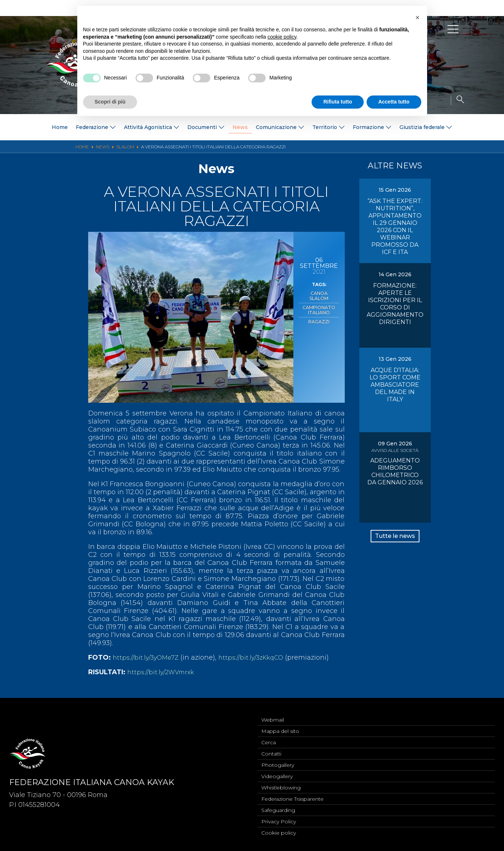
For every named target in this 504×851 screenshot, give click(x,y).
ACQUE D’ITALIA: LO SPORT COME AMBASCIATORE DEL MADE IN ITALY (395, 385)
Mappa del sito (280, 724)
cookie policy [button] (282, 37)
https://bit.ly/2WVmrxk (163, 672)
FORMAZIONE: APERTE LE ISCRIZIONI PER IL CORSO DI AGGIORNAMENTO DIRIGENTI (395, 304)
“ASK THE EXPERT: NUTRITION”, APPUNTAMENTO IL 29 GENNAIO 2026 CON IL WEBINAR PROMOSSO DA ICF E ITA (395, 227)
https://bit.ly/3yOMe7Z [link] (148, 657)
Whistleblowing (281, 784)
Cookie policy (279, 832)
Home (60, 127)
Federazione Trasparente (292, 796)
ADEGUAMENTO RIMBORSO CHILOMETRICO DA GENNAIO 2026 (395, 471)
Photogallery (278, 760)
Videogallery (277, 772)
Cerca (269, 736)
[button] (418, 17)
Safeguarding (278, 808)
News (240, 127)
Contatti (271, 748)
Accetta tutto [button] (394, 102)
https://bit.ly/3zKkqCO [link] (259, 657)
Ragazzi (319, 313)
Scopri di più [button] (110, 102)
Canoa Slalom (319, 293)
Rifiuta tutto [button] (338, 102)
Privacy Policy (279, 820)
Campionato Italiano (319, 303)
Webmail (273, 712)
